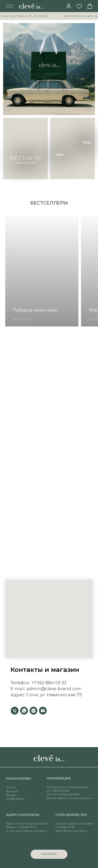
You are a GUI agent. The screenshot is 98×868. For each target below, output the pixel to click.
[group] (42, 271)
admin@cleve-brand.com (31, 837)
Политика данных (80, 804)
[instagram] (33, 711)
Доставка (12, 797)
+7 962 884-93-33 (49, 683)
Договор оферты (57, 804)
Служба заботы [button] (15, 805)
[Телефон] (15, 711)
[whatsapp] (24, 711)
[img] (69, 6)
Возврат (11, 801)
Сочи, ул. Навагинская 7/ (53, 695)
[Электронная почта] (43, 711)
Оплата (11, 794)
